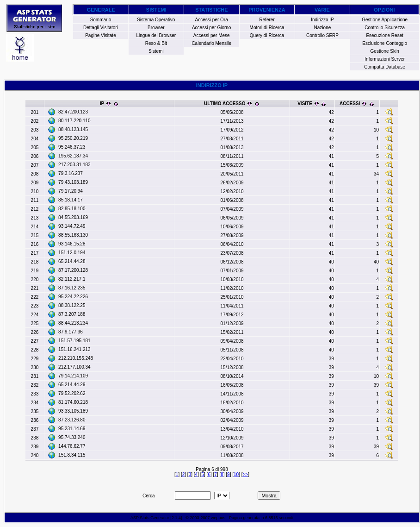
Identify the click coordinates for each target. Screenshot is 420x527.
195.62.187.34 (73, 156)
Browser (156, 28)
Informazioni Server (385, 59)
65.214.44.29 (72, 385)
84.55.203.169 (73, 217)
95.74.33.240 (72, 437)
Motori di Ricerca (267, 28)
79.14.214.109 (73, 376)
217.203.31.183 (74, 165)
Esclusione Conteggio (385, 43)
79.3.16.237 (71, 173)
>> (245, 474)
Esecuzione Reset (385, 35)
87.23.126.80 (72, 420)
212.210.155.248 (76, 358)
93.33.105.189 (73, 411)
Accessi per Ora (212, 20)
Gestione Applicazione (385, 20)
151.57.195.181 (74, 341)
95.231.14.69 (72, 429)
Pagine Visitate (101, 35)
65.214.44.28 (72, 261)
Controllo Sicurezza (385, 28)
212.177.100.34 (74, 367)
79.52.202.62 (72, 393)
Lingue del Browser (156, 35)
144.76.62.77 (72, 446)
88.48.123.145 (73, 129)
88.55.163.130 (73, 235)
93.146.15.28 (72, 244)
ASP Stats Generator (150, 518)
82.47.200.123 (73, 112)
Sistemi (156, 51)
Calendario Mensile (211, 43)
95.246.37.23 (72, 147)
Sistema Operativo (156, 20)
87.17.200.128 (73, 270)
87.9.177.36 (71, 332)
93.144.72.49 (72, 226)
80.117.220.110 (74, 121)
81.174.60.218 (73, 402)
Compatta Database (385, 67)
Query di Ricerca (267, 35)
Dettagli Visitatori (101, 28)
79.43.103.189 (73, 182)
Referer (267, 20)
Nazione (323, 28)
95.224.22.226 (73, 297)
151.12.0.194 (72, 253)
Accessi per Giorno (211, 28)
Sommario (101, 20)
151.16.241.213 (74, 349)
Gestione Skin (385, 51)
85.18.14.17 (71, 200)
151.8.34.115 (72, 455)
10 (236, 474)
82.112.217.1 (72, 279)
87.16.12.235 (72, 288)
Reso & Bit (156, 43)
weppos (218, 518)
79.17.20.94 (71, 191)
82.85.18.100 (72, 209)
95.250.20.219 (73, 138)
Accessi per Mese (212, 35)
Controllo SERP (322, 35)
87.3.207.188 (72, 314)
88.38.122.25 (72, 305)
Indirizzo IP (322, 20)
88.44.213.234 (73, 323)
